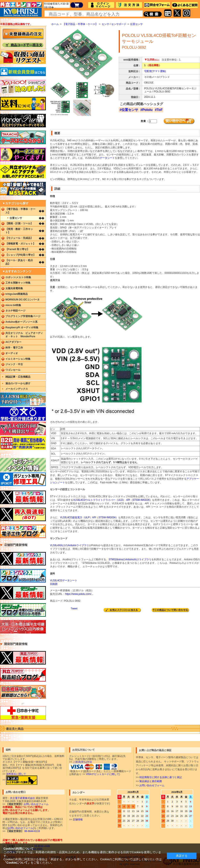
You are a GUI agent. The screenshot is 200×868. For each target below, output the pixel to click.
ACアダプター (13, 342)
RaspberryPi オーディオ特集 (22, 327)
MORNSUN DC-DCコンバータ (22, 300)
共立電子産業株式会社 (22, 798)
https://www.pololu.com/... (79, 594)
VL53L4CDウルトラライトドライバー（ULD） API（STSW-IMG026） (113, 500)
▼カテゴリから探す (15, 203)
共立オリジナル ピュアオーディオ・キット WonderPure (24, 335)
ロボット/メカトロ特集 (18, 277)
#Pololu (146, 110)
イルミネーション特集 (18, 359)
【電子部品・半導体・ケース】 (80, 24)
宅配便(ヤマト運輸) (155, 71)
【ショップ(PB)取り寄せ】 (21, 255)
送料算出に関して (16, 774)
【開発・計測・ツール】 (19, 223)
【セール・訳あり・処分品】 (19, 262)
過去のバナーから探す (18, 383)
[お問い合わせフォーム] (21, 828)
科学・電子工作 (14, 348)
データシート (107, 158)
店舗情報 (78, 820)
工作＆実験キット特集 (18, 283)
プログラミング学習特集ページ (23, 316)
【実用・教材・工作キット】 (19, 231)
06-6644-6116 (32, 831)
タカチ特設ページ (15, 311)
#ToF (159, 110)
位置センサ (136, 24)
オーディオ (12, 353)
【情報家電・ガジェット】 (20, 244)
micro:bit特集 (13, 305)
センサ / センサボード (114, 24)
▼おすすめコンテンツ (17, 271)
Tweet (74, 609)
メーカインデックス (17, 389)
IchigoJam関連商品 (17, 294)
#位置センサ (129, 110)
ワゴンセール (13, 370)
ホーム (55, 24)
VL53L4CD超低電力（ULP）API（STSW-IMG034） (89, 517)
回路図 (54, 584)
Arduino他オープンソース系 (21, 322)
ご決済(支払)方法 (82, 762)
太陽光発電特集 (14, 288)
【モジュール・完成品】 (19, 238)
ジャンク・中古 (14, 364)
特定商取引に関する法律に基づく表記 (161, 777)
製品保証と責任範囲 (151, 781)
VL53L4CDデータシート (64, 580)
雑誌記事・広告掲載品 (18, 377)
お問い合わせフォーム (152, 785)
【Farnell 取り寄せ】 (17, 249)
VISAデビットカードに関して (103, 774)
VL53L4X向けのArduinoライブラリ (69, 545)
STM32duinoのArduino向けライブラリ (130, 559)
